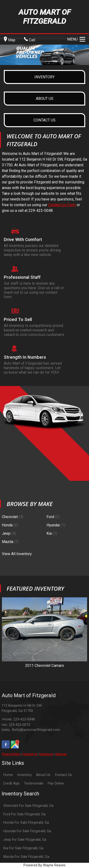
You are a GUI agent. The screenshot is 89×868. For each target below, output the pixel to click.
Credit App (11, 783)
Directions (46, 754)
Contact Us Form (62, 205)
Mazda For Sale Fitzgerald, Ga (26, 857)
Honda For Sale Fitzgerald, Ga (26, 823)
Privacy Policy (11, 754)
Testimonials (34, 783)
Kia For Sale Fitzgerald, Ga (23, 848)
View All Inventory (17, 554)
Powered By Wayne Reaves (44, 865)
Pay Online (56, 783)
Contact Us (30, 754)
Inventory (25, 775)
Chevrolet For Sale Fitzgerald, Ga (28, 806)
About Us (43, 775)
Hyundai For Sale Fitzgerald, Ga (27, 831)
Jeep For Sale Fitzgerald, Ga (25, 840)
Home (8, 775)
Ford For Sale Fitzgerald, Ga (24, 814)
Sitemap (61, 754)
